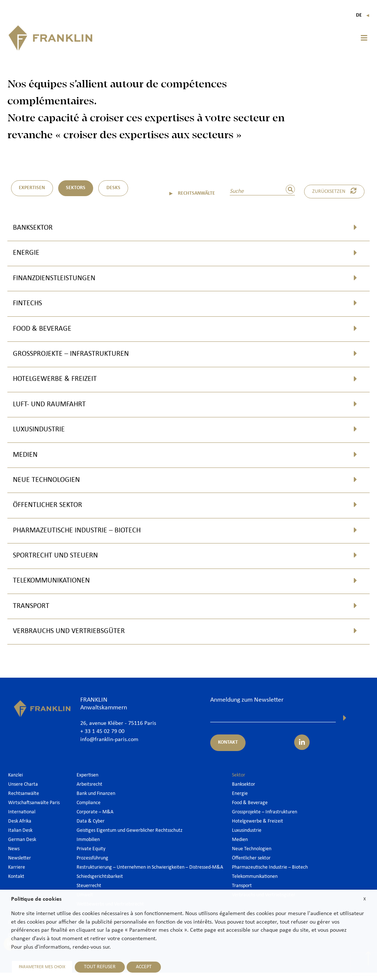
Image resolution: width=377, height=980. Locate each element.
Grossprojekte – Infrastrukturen (77, 356)
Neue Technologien (50, 485)
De (363, 15)
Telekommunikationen (56, 587)
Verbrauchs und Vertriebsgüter (74, 639)
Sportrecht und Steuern (60, 562)
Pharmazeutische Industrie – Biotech (84, 536)
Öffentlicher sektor (51, 510)
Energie (27, 254)
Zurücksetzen (335, 191)
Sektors (76, 188)
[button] (364, 38)
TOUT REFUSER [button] (98, 967)
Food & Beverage (45, 331)
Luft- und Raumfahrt (53, 408)
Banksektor (35, 228)
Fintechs (29, 305)
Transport (33, 613)
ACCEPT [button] (142, 967)
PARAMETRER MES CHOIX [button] (41, 967)
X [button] (365, 899)
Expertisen (32, 188)
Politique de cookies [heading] (36, 899)
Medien (27, 459)
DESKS (114, 188)
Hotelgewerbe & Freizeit (59, 382)
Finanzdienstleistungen (58, 279)
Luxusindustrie (42, 433)
